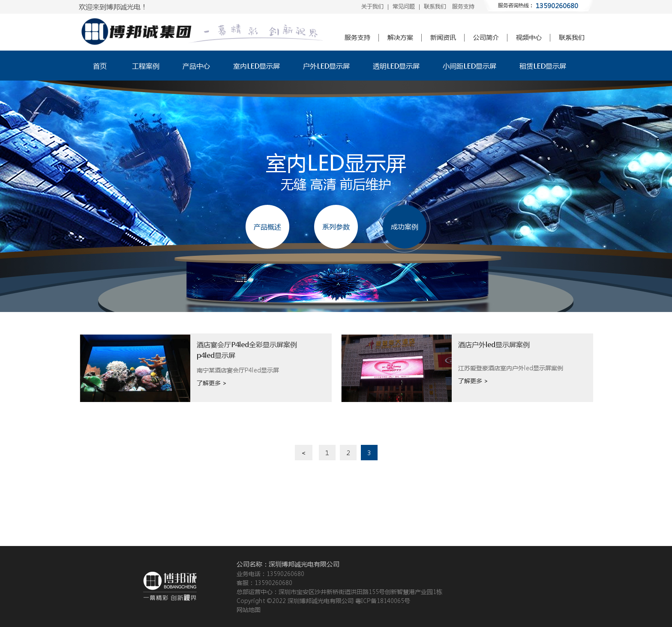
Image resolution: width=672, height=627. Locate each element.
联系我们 (435, 6)
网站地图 (249, 609)
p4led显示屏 (216, 355)
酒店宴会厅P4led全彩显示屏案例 (247, 344)
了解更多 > (212, 383)
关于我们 (372, 6)
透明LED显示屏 (396, 66)
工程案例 (146, 66)
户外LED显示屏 (326, 66)
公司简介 (486, 37)
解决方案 (400, 37)
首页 (100, 66)
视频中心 (529, 37)
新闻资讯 (443, 37)
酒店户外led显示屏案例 (494, 344)
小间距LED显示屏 (469, 66)
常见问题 (404, 6)
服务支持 (463, 6)
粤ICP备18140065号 (383, 600)
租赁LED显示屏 (543, 66)
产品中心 (196, 66)
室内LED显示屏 (256, 66)
